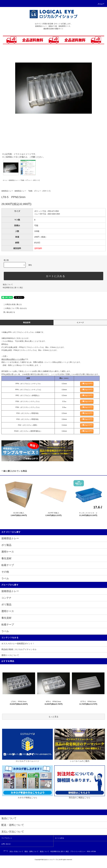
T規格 (22, 180)
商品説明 (27, 323)
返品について (8, 285)
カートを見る (59, 838)
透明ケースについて (10, 655)
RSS (89, 851)
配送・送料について (32, 851)
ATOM (94, 851)
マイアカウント (7, 838)
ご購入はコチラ (87, 384)
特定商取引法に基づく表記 (13, 288)
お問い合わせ (6, 844)
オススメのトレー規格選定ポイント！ (18, 644)
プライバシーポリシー (78, 851)
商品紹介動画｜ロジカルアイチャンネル (19, 649)
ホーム (5, 180)
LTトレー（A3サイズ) (33, 180)
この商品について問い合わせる (13, 308)
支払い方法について (16, 851)
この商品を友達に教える (11, 304)
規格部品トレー (14, 180)
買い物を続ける (8, 312)
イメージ (80, 323)
